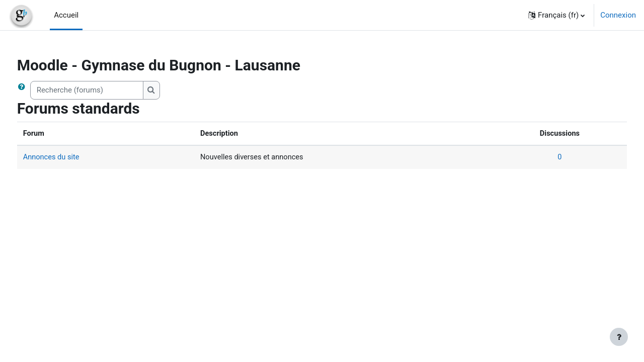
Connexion (618, 15)
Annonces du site (71, 158)
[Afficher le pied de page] (619, 337)
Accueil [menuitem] (66, 15)
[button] (556, 15)
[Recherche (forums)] (105, 90)
